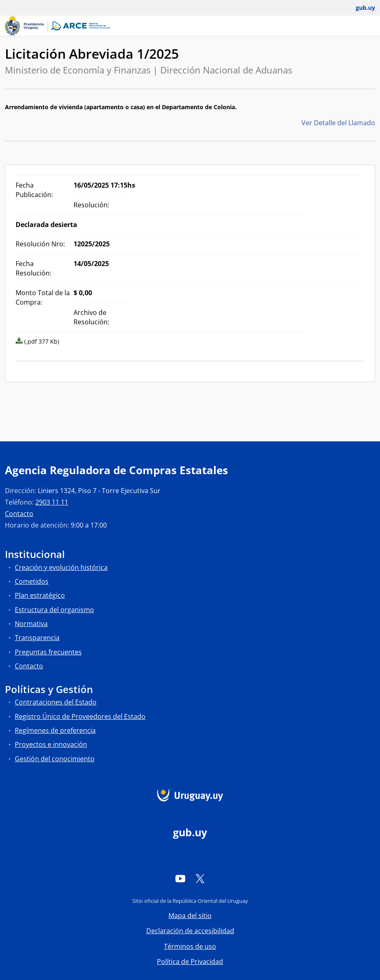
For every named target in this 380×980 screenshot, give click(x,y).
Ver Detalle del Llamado (338, 123)
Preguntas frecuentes (48, 652)
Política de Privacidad (190, 962)
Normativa (31, 624)
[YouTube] (180, 878)
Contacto (19, 514)
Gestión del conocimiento (55, 759)
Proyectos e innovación (51, 744)
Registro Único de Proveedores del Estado (80, 716)
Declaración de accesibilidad (190, 931)
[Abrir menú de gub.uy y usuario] (360, 8)
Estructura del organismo (54, 610)
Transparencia (37, 638)
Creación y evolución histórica (61, 567)
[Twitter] (200, 878)
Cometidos (32, 581)
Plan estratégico (40, 595)
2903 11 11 (52, 502)
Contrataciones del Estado (56, 702)
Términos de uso (190, 946)
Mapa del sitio (190, 916)
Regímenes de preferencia (55, 730)
